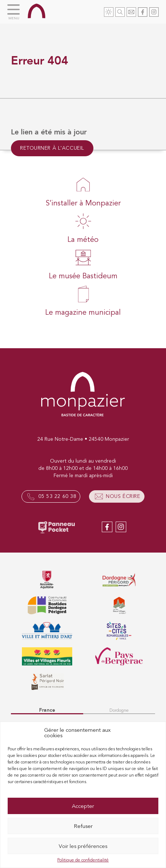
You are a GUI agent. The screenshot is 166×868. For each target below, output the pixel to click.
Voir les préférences (83, 846)
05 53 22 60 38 (57, 496)
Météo (109, 12)
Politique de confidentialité (83, 860)
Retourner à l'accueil (52, 148)
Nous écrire (123, 496)
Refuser (83, 826)
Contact (131, 12)
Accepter (83, 806)
